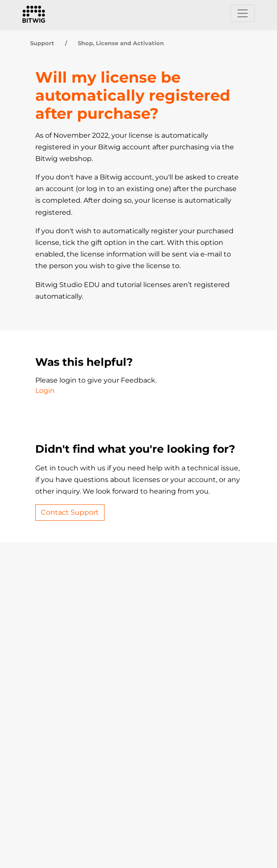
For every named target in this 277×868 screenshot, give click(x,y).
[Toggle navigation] (243, 13)
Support (42, 43)
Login (45, 391)
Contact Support (70, 512)
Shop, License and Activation (121, 43)
